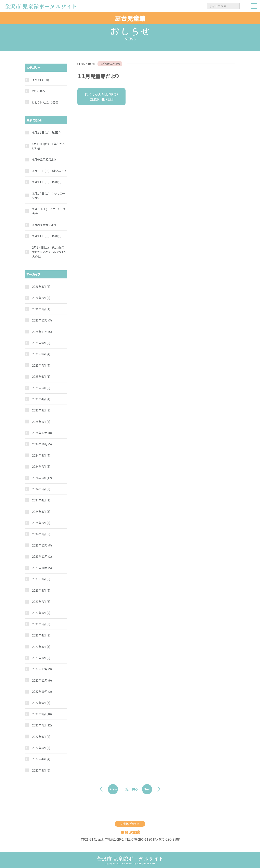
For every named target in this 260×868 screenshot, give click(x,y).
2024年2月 (41, 523)
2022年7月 (42, 725)
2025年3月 (41, 410)
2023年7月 (41, 602)
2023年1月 (41, 658)
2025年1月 (41, 422)
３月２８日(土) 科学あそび (49, 171)
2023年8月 (41, 590)
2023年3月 (41, 647)
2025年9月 (41, 343)
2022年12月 (42, 669)
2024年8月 (41, 455)
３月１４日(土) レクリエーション (49, 196)
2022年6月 (41, 737)
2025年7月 (41, 365)
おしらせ (37, 91)
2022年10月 (42, 692)
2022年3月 (41, 770)
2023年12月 (42, 545)
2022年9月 (41, 703)
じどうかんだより (110, 64)
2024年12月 (42, 433)
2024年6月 (42, 478)
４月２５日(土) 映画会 (46, 132)
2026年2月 (41, 298)
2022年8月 (42, 714)
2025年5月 (41, 388)
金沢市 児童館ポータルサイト (130, 858)
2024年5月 (41, 489)
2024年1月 (41, 534)
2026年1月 (41, 309)
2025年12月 (42, 320)
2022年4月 (41, 759)
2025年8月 (41, 354)
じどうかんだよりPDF (101, 97)
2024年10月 (42, 444)
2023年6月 (41, 613)
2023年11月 (42, 556)
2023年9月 (41, 579)
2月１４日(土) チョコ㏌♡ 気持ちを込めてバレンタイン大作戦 (49, 252)
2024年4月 (41, 500)
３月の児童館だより (44, 225)
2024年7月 (41, 466)
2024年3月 (41, 512)
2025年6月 (41, 377)
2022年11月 (42, 680)
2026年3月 (41, 287)
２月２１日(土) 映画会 (46, 236)
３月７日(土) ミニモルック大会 (49, 211)
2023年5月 (41, 624)
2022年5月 (41, 748)
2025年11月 (42, 332)
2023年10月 (42, 568)
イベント (37, 80)
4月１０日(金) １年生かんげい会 (49, 146)
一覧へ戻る (130, 789)
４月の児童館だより (44, 159)
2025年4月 (41, 399)
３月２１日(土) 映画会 (46, 182)
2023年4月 (41, 635)
